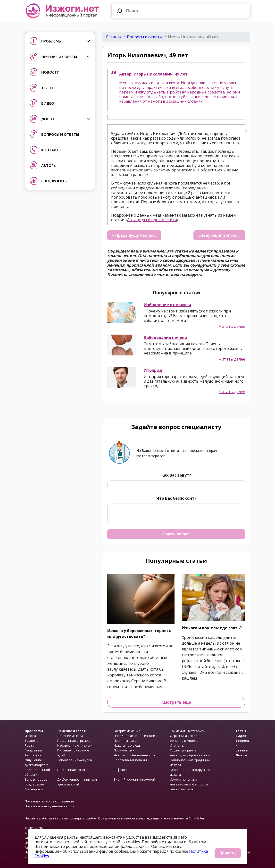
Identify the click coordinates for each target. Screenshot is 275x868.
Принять (228, 853)
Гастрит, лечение (127, 731)
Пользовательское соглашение (49, 801)
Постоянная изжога (72, 770)
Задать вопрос (176, 534)
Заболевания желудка (75, 760)
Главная (114, 37)
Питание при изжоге (73, 750)
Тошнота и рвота (183, 750)
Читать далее (232, 326)
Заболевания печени (165, 337)
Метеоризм (34, 789)
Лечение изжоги (70, 736)
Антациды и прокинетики (152, 220)
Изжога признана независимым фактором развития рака (189, 784)
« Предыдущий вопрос (134, 235)
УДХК (61, 755)
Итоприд (153, 370)
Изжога (30, 736)
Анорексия (33, 755)
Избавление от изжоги (167, 305)
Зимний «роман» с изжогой (134, 779)
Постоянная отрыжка (74, 741)
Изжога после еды (128, 745)
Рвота (29, 745)
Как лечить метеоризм (188, 731)
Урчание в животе (184, 741)
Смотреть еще (176, 702)
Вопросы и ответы (145, 37)
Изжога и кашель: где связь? (212, 628)
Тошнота (32, 741)
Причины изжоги (127, 741)
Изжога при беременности (134, 755)
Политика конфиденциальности (50, 806)
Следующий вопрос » (219, 235)
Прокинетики (124, 750)
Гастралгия (33, 750)
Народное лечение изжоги (134, 736)
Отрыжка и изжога (184, 736)
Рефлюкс (120, 770)
